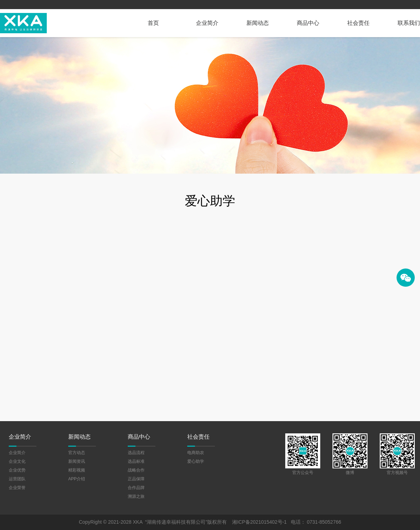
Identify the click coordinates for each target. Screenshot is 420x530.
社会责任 (358, 23)
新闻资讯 (77, 461)
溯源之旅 (136, 496)
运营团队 (17, 479)
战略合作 (136, 470)
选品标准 (136, 461)
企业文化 (17, 461)
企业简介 (207, 23)
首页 (153, 23)
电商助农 (196, 453)
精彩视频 (77, 470)
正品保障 (136, 479)
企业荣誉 (17, 488)
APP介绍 (77, 479)
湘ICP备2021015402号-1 (259, 522)
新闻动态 (258, 23)
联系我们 (409, 23)
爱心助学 (196, 461)
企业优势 (17, 470)
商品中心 (308, 23)
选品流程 (136, 453)
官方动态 (77, 453)
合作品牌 (136, 488)
